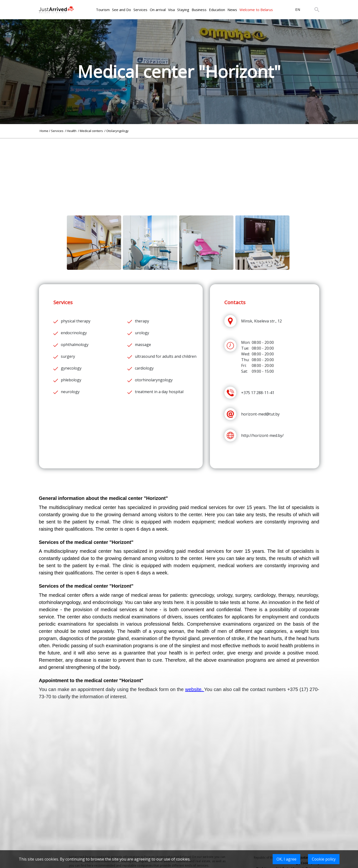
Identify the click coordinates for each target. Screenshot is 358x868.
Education (217, 10)
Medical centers (92, 131)
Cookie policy (324, 859)
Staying (183, 10)
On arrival (158, 10)
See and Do (122, 10)
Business (199, 10)
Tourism (103, 10)
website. (195, 689)
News (232, 10)
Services (140, 10)
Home (44, 131)
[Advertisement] (179, 172)
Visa (171, 10)
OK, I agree (286, 859)
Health (72, 131)
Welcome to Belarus (256, 10)
